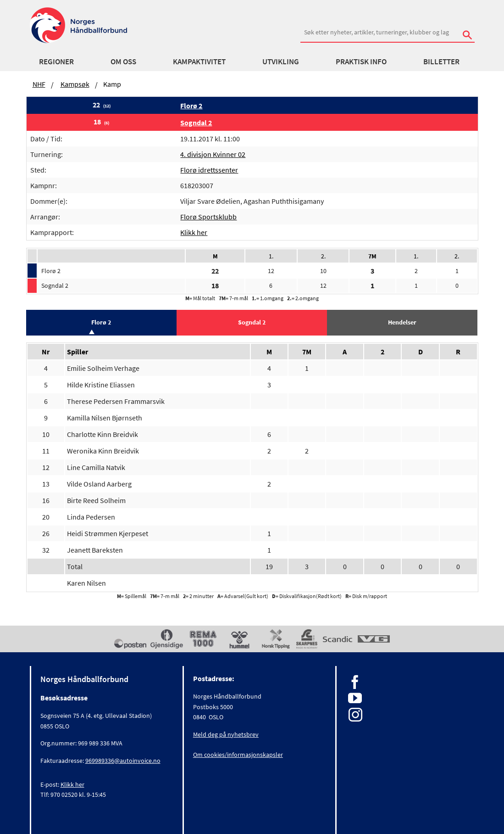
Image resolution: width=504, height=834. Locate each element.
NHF (39, 84)
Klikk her (194, 232)
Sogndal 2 (196, 123)
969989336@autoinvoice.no (123, 761)
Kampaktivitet (199, 62)
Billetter (441, 62)
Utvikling (281, 62)
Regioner (56, 62)
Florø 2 (191, 106)
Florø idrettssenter (209, 170)
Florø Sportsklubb (208, 217)
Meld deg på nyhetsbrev (226, 734)
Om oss (123, 62)
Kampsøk (75, 84)
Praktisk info (361, 62)
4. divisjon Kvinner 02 (213, 154)
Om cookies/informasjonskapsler (238, 755)
